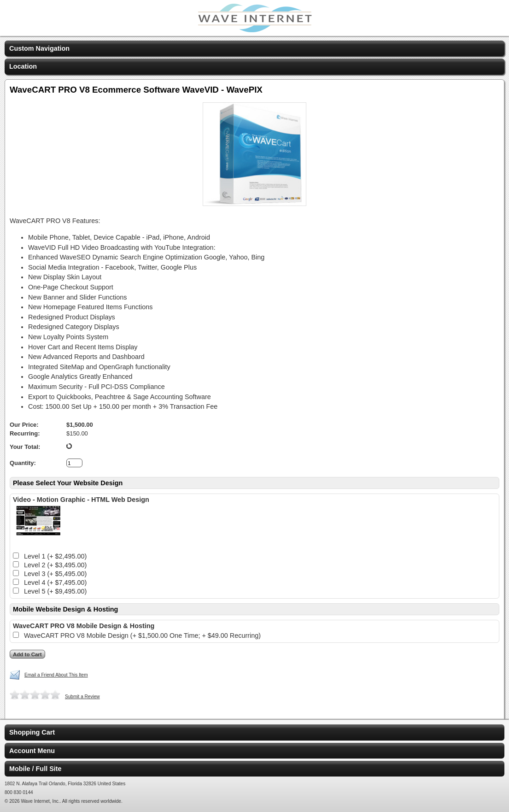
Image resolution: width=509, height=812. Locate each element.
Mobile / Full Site (35, 769)
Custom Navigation (39, 48)
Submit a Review (82, 697)
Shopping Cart (32, 732)
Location (23, 66)
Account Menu (32, 751)
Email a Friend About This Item (56, 675)
